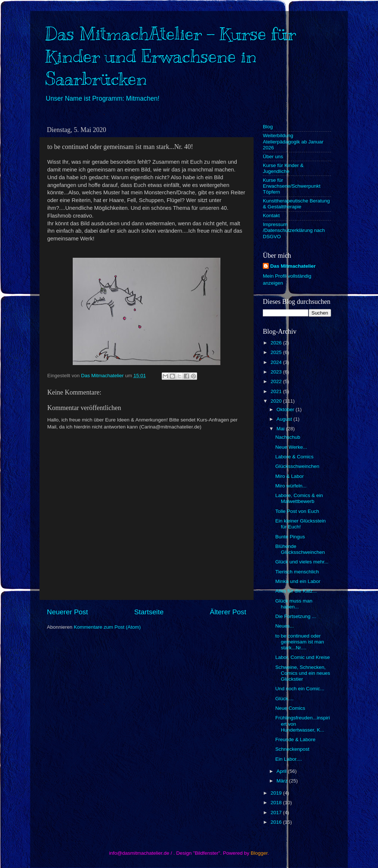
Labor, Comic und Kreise (303, 657)
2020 (277, 401)
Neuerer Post (67, 612)
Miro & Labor (290, 476)
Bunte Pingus (290, 537)
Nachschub (288, 437)
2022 (277, 381)
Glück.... (285, 699)
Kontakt (271, 216)
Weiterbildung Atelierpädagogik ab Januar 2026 (293, 141)
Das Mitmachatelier (293, 266)
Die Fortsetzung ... (296, 616)
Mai (281, 429)
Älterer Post (228, 612)
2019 (277, 793)
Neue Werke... (291, 447)
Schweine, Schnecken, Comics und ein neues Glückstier (303, 673)
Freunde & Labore (295, 739)
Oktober (286, 409)
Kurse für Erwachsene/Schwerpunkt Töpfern (292, 186)
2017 (277, 813)
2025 (277, 352)
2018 (277, 803)
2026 (277, 343)
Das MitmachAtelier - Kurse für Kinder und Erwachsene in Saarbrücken (171, 56)
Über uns (273, 157)
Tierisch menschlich (297, 572)
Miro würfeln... (291, 486)
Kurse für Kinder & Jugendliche (283, 168)
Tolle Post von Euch (297, 511)
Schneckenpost (292, 749)
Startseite (149, 612)
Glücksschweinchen (297, 466)
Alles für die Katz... (296, 591)
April (282, 771)
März (283, 781)
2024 (277, 362)
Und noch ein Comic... (300, 689)
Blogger (259, 853)
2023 (277, 372)
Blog (268, 127)
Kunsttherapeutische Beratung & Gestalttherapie (296, 204)
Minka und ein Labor (298, 581)
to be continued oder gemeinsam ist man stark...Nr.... (300, 642)
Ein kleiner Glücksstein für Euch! (301, 524)
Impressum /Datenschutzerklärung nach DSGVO (294, 230)
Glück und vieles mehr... (302, 562)
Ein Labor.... (289, 759)
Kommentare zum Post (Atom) (107, 627)
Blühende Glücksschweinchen (300, 549)
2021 (277, 391)
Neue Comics (290, 708)
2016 (277, 822)
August (285, 419)
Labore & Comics (295, 457)
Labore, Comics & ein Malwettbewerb (299, 498)
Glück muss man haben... (294, 604)
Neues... (285, 626)
